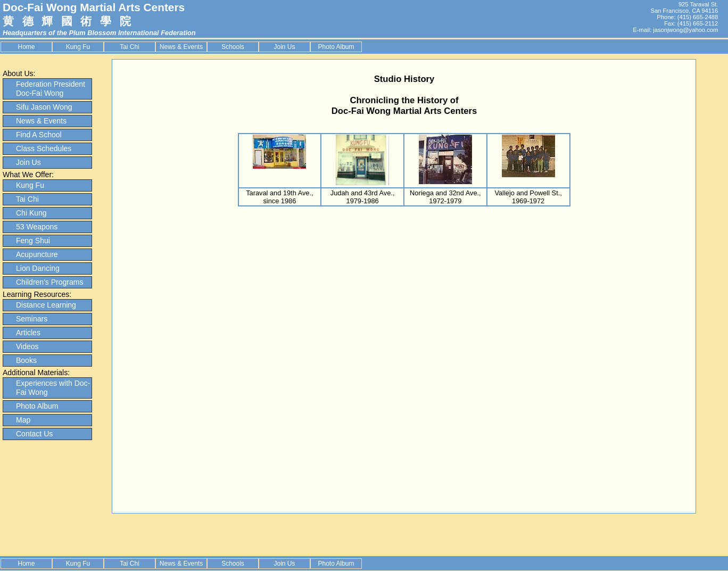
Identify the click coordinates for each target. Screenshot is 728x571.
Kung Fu (78, 47)
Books (26, 360)
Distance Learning (46, 305)
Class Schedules (44, 148)
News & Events (181, 47)
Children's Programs (49, 282)
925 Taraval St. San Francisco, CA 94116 (684, 7)
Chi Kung (31, 213)
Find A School (39, 135)
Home (26, 47)
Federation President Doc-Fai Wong (51, 89)
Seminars (32, 319)
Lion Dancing (38, 268)
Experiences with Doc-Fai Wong (53, 388)
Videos (27, 346)
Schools (233, 47)
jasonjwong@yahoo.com (685, 30)
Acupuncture (37, 254)
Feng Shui (33, 241)
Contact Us (34, 434)
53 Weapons (37, 227)
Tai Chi (130, 47)
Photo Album (336, 47)
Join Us (284, 47)
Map (23, 420)
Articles (28, 333)
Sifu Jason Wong (44, 107)
